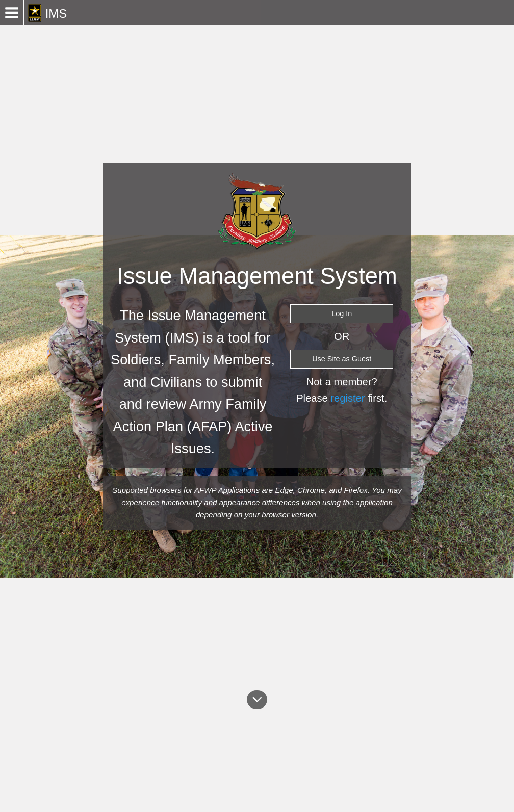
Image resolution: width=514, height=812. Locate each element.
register (348, 398)
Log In (342, 313)
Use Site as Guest (342, 359)
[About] (257, 699)
